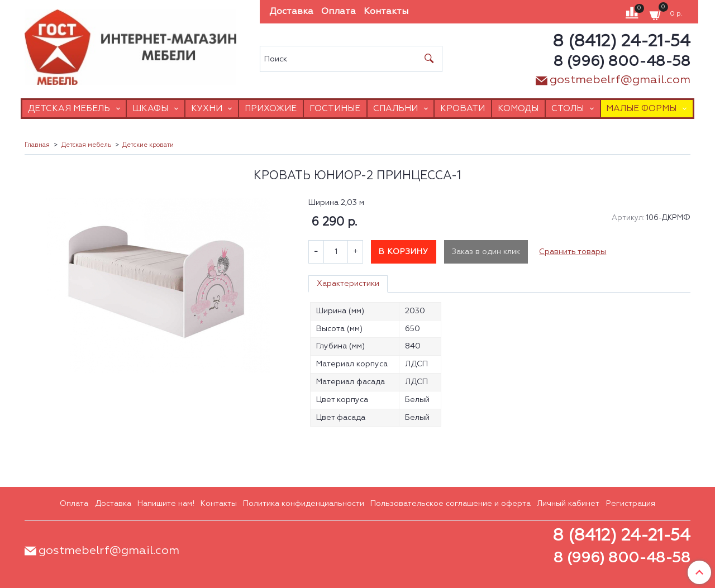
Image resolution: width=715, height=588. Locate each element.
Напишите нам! (166, 504)
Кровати (463, 109)
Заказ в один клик (486, 252)
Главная (37, 145)
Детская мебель (69, 109)
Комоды (518, 109)
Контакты (386, 12)
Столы (568, 109)
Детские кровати (148, 145)
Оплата (339, 12)
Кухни (207, 109)
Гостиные (335, 109)
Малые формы (641, 109)
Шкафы (150, 109)
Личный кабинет (568, 504)
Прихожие (271, 109)
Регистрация (631, 504)
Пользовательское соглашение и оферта (451, 504)
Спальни (395, 109)
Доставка (291, 12)
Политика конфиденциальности (304, 504)
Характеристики (348, 284)
